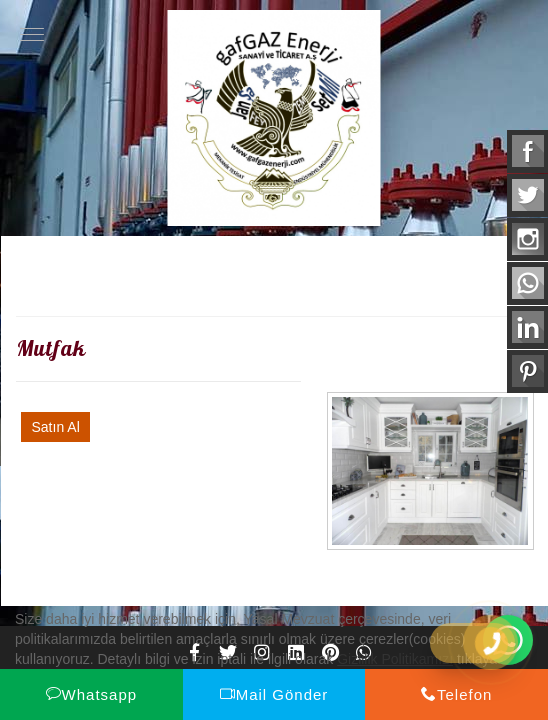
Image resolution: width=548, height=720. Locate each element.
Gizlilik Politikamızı (395, 659)
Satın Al (55, 427)
